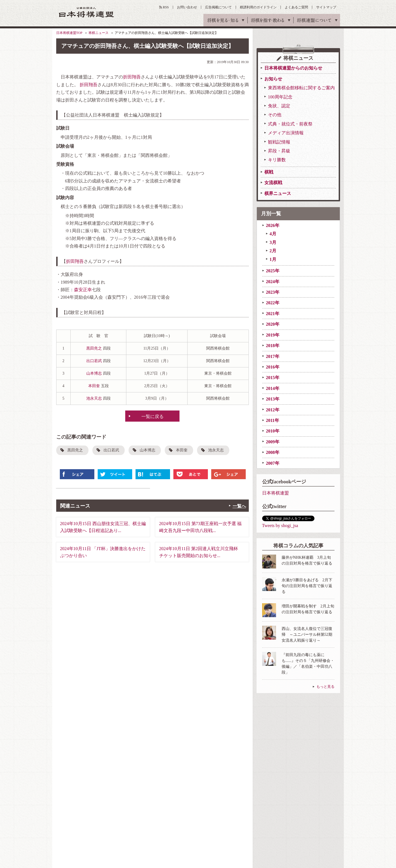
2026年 (273, 225)
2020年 (273, 324)
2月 (273, 251)
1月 (273, 259)
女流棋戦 (273, 183)
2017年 (273, 356)
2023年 (273, 292)
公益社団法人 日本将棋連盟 (87, 12)
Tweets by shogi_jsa (280, 526)
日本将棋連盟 (276, 493)
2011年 (273, 420)
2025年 (273, 271)
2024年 (273, 282)
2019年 (273, 335)
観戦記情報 (279, 142)
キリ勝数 (277, 160)
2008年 (273, 452)
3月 (273, 242)
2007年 (273, 463)
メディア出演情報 (286, 133)
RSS (166, 7)
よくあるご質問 (296, 7)
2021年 (273, 314)
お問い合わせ (187, 7)
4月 (273, 234)
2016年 (273, 367)
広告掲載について (218, 7)
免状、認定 (279, 106)
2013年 (273, 399)
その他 (275, 115)
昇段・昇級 (279, 151)
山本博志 (94, 373)
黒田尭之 (94, 348)
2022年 (273, 303)
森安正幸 (83, 290)
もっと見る (325, 687)
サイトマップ (326, 7)
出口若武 (94, 361)
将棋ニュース (99, 33)
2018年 (273, 346)
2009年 (273, 442)
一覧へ (239, 506)
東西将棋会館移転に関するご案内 (301, 88)
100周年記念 (280, 97)
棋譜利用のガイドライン (258, 7)
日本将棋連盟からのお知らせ (293, 68)
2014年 (273, 388)
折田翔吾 (132, 77)
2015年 (273, 378)
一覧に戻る (153, 416)
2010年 (273, 431)
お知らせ (273, 79)
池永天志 (94, 398)
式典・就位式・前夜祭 (290, 124)
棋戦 (269, 172)
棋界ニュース (278, 193)
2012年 (273, 410)
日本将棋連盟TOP (69, 33)
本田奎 (94, 386)
